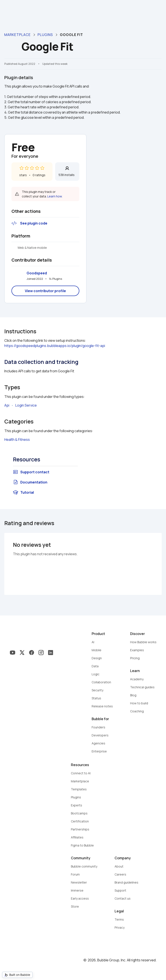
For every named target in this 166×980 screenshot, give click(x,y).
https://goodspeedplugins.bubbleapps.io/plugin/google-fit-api (55, 346)
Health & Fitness (17, 440)
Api (7, 405)
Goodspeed (37, 273)
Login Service (26, 405)
